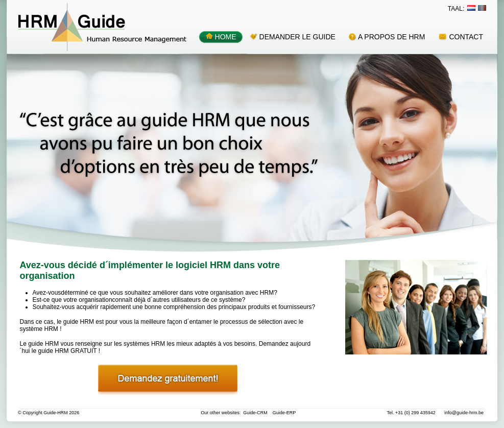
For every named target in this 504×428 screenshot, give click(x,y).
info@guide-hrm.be (464, 413)
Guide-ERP (284, 413)
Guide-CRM (255, 413)
